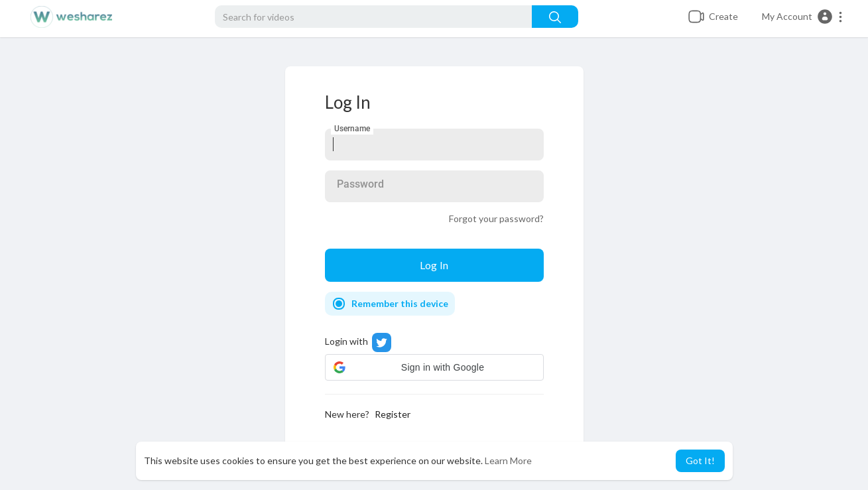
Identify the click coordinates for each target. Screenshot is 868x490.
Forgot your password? (496, 218)
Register (393, 414)
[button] (803, 17)
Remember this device (400, 303)
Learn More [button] (508, 460)
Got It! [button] (700, 460)
